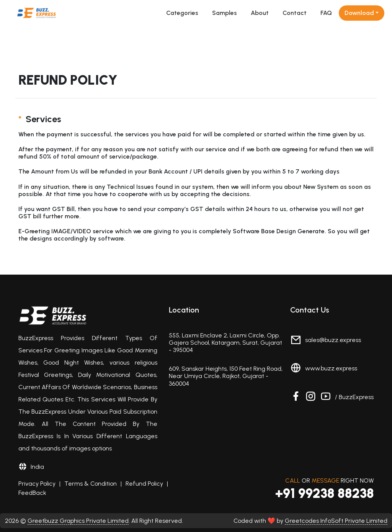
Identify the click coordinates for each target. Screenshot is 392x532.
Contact (295, 13)
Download (359, 13)
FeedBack (32, 493)
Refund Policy (144, 484)
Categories (182, 13)
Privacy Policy (37, 484)
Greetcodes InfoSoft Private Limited (336, 521)
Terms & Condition (91, 484)
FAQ (326, 13)
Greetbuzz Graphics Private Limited (78, 521)
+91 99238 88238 (325, 493)
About (260, 13)
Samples (225, 13)
